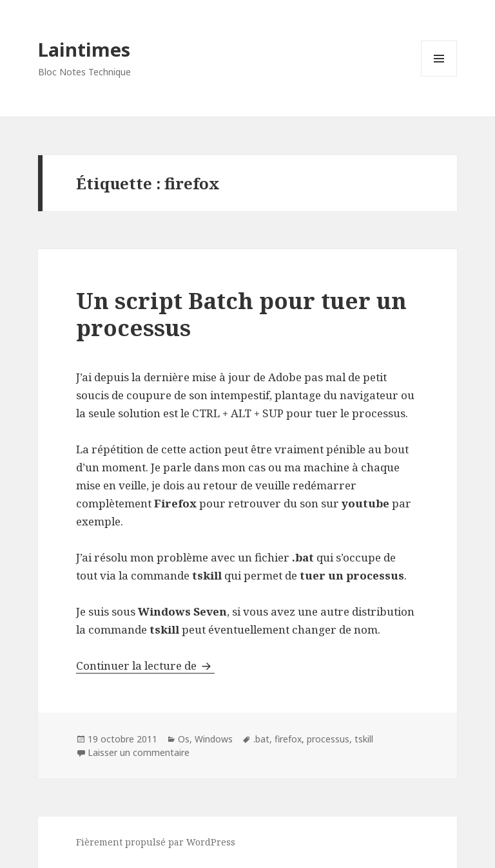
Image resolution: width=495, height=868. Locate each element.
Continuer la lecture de (145, 665)
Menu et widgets (439, 76)
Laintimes (84, 49)
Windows (214, 739)
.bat (261, 739)
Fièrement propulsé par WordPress (156, 842)
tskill (364, 739)
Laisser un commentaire (139, 752)
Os (184, 739)
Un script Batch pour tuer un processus (241, 314)
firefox (288, 739)
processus (328, 739)
